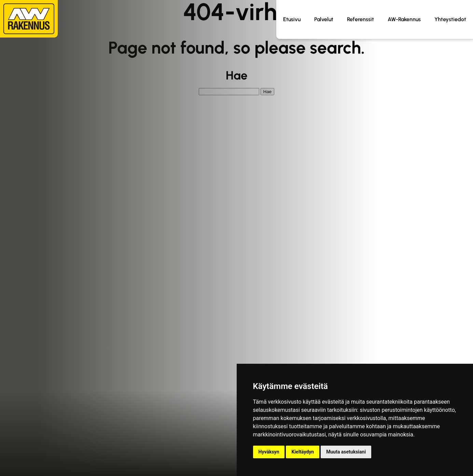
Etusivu (292, 19)
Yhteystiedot (450, 19)
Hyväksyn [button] (269, 452)
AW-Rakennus (404, 19)
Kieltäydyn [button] (303, 452)
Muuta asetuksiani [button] (346, 452)
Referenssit (360, 19)
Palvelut (324, 19)
